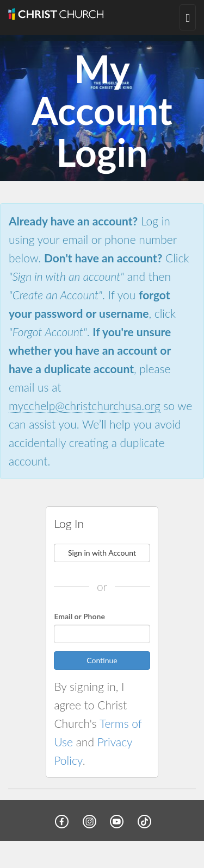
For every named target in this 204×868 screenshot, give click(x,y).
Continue (102, 660)
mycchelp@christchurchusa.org (85, 405)
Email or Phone (79, 616)
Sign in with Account (102, 553)
